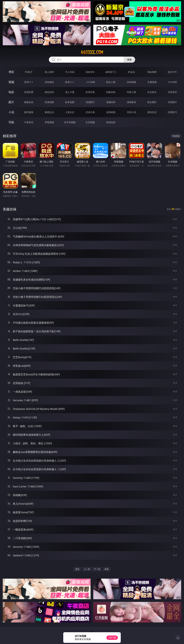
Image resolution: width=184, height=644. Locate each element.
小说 (11, 112)
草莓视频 (49, 122)
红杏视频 (90, 122)
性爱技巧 (172, 112)
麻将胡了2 (111, 72)
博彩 (11, 72)
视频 (11, 82)
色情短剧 (111, 122)
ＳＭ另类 (172, 82)
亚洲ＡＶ (29, 82)
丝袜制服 (131, 82)
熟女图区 (152, 102)
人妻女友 (70, 112)
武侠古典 (90, 112)
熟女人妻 (111, 82)
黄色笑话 (152, 112)
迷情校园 (111, 112)
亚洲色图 (49, 102)
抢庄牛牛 (172, 72)
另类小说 (131, 112)
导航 (11, 122)
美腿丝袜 (111, 102)
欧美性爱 (90, 92)
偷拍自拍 (49, 92)
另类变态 (172, 92)
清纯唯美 (131, 102)
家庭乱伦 (49, 112)
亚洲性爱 (29, 92)
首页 (77, 569)
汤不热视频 (70, 122)
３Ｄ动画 (90, 82)
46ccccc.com (92, 52)
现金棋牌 (152, 72)
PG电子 (29, 72)
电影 (11, 92)
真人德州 (49, 72)
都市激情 (29, 112)
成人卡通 (70, 92)
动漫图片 (90, 102)
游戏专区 (90, 72)
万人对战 (70, 72)
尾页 (107, 569)
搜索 (129, 60)
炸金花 (131, 72)
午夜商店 (29, 122)
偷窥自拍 (29, 102)
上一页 (87, 569)
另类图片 (172, 102)
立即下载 (112, 638)
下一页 (97, 569)
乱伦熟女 (152, 92)
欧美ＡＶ (70, 82)
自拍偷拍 (49, 82)
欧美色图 (70, 102)
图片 (11, 102)
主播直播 (152, 82)
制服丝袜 (111, 92)
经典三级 (131, 92)
